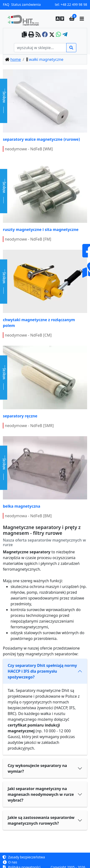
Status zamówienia (26, 4)
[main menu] (82, 19)
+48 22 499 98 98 (74, 4)
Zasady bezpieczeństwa (24, 857)
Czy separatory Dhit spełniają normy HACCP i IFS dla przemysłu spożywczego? (42, 671)
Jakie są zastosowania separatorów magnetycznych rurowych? (41, 820)
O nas (10, 862)
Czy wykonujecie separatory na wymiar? (37, 768)
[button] (59, 19)
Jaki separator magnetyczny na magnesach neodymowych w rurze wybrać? (41, 794)
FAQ (6, 4)
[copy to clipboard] (24, 35)
